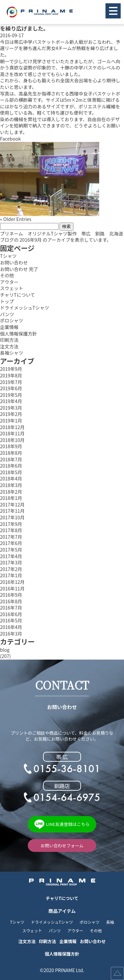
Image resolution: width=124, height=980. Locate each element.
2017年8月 (11, 530)
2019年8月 (11, 376)
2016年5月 (11, 621)
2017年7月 (11, 537)
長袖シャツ (12, 353)
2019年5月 (11, 395)
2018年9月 (11, 446)
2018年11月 (12, 434)
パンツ (7, 314)
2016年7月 (11, 608)
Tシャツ (8, 256)
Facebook (10, 139)
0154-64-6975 (67, 798)
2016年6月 (11, 614)
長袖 (110, 922)
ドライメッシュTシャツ (24, 308)
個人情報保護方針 (19, 334)
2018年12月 (12, 427)
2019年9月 (11, 369)
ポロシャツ (12, 321)
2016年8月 (11, 601)
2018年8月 (11, 453)
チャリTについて (18, 295)
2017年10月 (12, 517)
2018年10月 (12, 440)
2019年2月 (11, 414)
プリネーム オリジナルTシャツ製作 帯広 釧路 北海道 (62, 234)
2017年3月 (11, 563)
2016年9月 (11, 595)
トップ (7, 301)
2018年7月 (11, 460)
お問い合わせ (14, 263)
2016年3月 (11, 634)
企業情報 (9, 327)
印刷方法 (9, 340)
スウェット (12, 288)
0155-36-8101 (67, 769)
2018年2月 (11, 492)
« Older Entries (16, 219)
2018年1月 (11, 498)
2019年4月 (11, 401)
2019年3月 (11, 408)
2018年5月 (11, 472)
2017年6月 (11, 543)
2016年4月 (11, 627)
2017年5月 (11, 550)
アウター (9, 282)
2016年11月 (12, 589)
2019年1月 (11, 421)
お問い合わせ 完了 (19, 269)
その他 (7, 275)
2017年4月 (11, 556)
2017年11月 (12, 511)
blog (5, 650)
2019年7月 (11, 382)
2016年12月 (12, 582)
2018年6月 (11, 466)
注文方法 (9, 347)
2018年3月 (11, 485)
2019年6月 (11, 388)
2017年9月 (11, 524)
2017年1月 (11, 575)
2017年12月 (12, 505)
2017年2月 (11, 569)
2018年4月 (11, 479)
